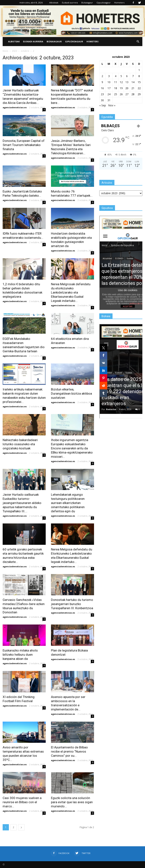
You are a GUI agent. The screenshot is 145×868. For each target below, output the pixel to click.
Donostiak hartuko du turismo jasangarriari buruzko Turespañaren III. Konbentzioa (72, 604)
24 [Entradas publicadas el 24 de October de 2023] (109, 94)
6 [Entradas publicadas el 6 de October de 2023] (127, 76)
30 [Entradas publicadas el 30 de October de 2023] (102, 100)
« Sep (103, 105)
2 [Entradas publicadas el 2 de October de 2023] (102, 76)
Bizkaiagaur (87, 3)
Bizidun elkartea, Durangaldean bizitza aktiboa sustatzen (71, 393)
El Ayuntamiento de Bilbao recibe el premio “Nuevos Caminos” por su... (69, 751)
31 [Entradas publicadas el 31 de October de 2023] (109, 100)
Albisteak (54, 3)
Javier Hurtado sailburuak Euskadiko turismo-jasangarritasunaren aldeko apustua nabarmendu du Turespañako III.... (22, 503)
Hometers (119, 3)
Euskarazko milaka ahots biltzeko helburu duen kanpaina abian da (20, 655)
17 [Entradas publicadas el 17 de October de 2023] (109, 88)
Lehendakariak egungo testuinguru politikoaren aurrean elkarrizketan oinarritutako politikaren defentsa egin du (68, 503)
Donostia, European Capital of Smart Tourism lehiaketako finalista (24, 145)
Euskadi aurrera (70, 3)
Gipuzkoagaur (104, 3)
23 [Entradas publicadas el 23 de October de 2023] (102, 94)
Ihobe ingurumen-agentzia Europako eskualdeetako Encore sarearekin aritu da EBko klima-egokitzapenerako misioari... (72, 448)
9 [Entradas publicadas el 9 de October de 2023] (102, 82)
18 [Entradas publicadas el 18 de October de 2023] (116, 88)
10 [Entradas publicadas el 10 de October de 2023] (109, 82)
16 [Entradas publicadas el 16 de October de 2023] (102, 88)
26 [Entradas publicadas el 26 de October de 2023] (121, 94)
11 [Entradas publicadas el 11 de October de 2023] (116, 82)
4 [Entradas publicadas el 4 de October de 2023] (116, 76)
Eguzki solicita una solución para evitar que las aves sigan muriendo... (72, 802)
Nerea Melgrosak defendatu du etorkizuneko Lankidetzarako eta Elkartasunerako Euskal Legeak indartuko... (71, 292)
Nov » (112, 105)
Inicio (5, 51)
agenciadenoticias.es (15, 107)
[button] (138, 42)
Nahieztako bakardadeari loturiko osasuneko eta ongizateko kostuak (20, 444)
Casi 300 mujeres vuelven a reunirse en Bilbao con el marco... (22, 802)
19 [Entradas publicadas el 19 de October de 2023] (121, 88)
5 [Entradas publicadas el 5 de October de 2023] (121, 76)
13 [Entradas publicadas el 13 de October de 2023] (127, 82)
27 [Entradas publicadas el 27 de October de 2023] (127, 94)
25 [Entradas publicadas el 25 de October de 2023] (116, 94)
